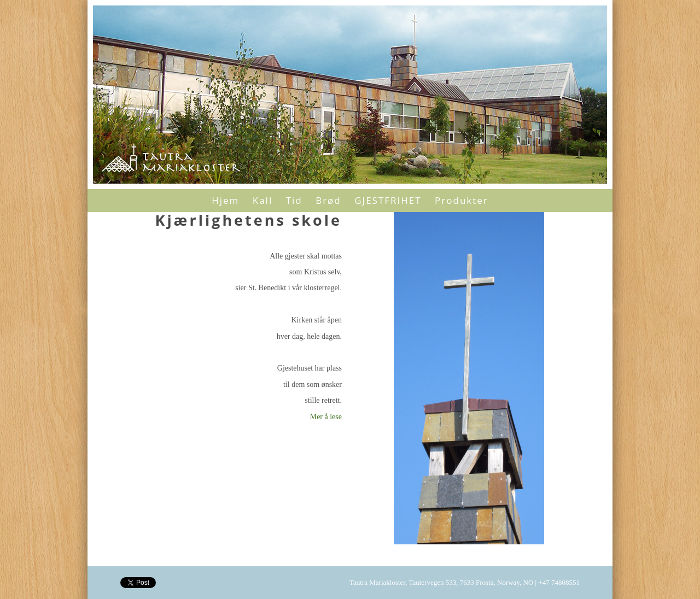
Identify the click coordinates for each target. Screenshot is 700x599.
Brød (328, 200)
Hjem (225, 200)
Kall (262, 200)
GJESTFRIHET (388, 200)
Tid (294, 200)
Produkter (462, 200)
